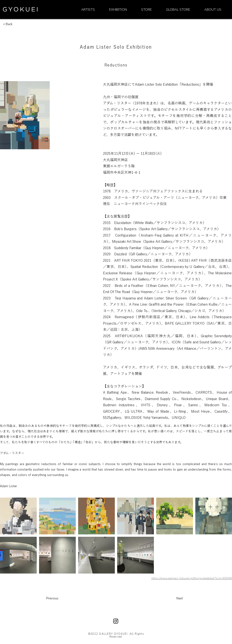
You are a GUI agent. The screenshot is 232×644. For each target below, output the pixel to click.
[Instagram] (116, 621)
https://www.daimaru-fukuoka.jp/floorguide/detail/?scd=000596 (192, 578)
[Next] (166, 598)
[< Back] (15, 24)
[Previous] (63, 598)
